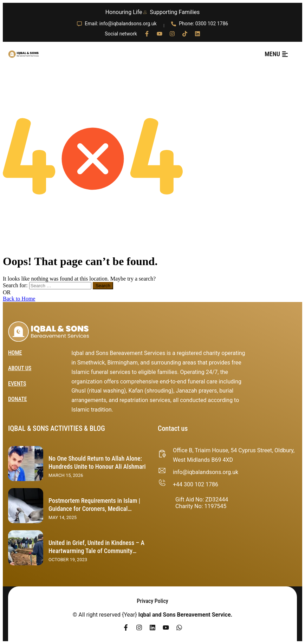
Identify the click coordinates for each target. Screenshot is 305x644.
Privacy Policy (152, 601)
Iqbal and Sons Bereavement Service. (186, 615)
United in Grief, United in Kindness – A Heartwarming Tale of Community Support (96, 551)
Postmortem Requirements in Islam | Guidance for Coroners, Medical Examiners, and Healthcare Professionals (94, 512)
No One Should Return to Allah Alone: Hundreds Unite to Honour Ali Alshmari (97, 462)
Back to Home (19, 299)
